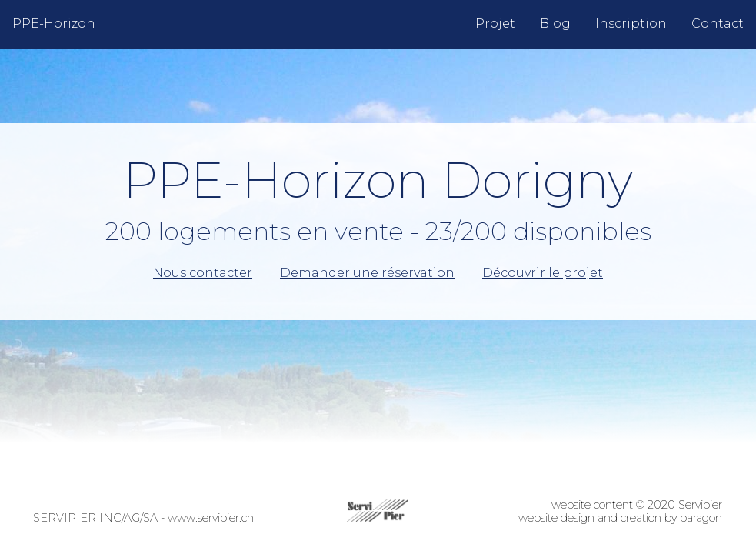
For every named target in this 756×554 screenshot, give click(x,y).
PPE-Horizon (54, 23)
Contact (718, 23)
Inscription (631, 23)
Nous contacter (203, 273)
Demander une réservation (367, 273)
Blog (555, 23)
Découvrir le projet (543, 273)
